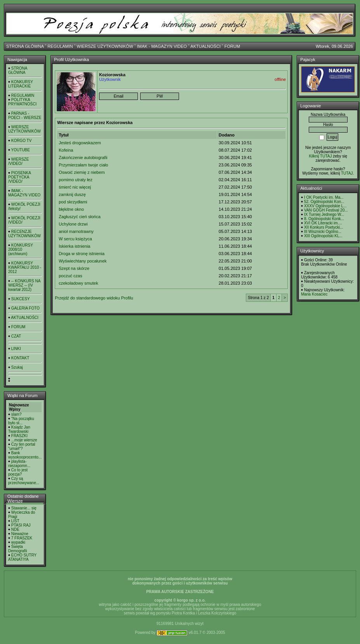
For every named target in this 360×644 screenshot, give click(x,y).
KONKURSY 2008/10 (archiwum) (21, 249)
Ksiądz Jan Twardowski (19, 429)
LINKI (16, 349)
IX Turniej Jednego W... (324, 214)
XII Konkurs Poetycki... (324, 227)
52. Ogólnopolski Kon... (324, 202)
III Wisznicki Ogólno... (323, 232)
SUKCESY (21, 299)
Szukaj (17, 367)
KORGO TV (22, 141)
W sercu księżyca (75, 239)
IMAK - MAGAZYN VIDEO (162, 46)
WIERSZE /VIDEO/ (18, 161)
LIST (15, 521)
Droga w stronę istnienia (82, 254)
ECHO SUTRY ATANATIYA (22, 557)
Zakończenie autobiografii (83, 157)
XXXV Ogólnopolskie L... (325, 206)
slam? (17, 414)
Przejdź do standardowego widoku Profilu (94, 298)
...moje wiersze (24, 440)
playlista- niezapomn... (19, 464)
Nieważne (20, 534)
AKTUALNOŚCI (205, 46)
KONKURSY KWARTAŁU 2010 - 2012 (25, 267)
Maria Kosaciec (314, 294)
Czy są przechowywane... (24, 481)
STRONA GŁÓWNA (25, 46)
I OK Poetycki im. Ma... (324, 197)
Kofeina (66, 150)
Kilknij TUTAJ (320, 156)
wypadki (18, 542)
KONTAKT (20, 358)
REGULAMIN (60, 46)
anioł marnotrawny (76, 231)
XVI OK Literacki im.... (323, 223)
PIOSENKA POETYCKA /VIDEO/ (19, 177)
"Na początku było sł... (21, 421)
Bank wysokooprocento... (25, 455)
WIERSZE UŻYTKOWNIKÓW (105, 46)
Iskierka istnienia (74, 246)
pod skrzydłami (73, 202)
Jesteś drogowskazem (80, 143)
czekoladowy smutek (78, 283)
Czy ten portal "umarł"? (22, 446)
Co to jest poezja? (18, 472)
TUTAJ (347, 173)
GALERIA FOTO (25, 308)
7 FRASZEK (22, 538)
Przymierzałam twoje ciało (83, 165)
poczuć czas (70, 276)
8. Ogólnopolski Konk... (324, 219)
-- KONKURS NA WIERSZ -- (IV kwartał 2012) (24, 285)
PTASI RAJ (21, 525)
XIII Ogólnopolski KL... (323, 236)
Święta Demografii (17, 549)
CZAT (16, 336)
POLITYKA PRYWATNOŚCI (22, 102)
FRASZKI (19, 436)
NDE (15, 529)
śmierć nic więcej (75, 187)
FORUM (232, 46)
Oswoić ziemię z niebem (82, 172)
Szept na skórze (74, 268)
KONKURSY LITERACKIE (21, 84)
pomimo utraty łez (76, 180)
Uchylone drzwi (73, 224)
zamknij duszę (72, 194)
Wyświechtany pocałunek (83, 261)
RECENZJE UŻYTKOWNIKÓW (24, 234)
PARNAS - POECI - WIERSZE (25, 115)
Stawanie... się (24, 508)
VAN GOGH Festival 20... (326, 210)
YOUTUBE (21, 150)
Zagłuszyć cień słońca (80, 217)
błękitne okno (71, 209)
